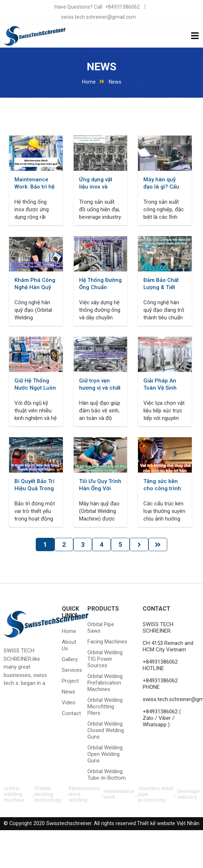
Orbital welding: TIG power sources (105, 659)
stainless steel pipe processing (156, 794)
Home (89, 82)
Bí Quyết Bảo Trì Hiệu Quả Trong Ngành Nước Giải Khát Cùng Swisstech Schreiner (34, 485)
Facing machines (107, 642)
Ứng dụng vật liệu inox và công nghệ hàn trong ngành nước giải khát (98, 183)
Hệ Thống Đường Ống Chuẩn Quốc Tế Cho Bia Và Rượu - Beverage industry (100, 284)
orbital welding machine (14, 794)
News (101, 67)
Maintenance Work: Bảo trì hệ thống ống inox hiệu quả (34, 183)
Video (68, 703)
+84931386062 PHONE (160, 684)
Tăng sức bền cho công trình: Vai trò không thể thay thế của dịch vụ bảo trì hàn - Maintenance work (164, 485)
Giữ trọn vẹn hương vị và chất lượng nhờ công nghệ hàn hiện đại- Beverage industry (100, 384)
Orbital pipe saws (101, 628)
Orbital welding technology (48, 794)
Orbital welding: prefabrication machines (105, 683)
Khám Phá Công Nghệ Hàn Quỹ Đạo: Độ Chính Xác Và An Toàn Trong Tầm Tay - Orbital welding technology (35, 284)
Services (68, 670)
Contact (68, 713)
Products (103, 609)
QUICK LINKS (70, 612)
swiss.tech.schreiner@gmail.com (98, 17)
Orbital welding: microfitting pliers (105, 707)
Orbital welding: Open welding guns (105, 754)
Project (68, 681)
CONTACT (157, 609)
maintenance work (119, 794)
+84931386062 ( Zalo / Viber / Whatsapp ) (162, 718)
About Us (68, 645)
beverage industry (188, 794)
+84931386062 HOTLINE (160, 665)
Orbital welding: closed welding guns (106, 730)
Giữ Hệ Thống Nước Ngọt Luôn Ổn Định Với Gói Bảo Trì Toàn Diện (35, 384)
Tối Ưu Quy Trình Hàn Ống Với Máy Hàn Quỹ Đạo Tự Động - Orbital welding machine (100, 485)
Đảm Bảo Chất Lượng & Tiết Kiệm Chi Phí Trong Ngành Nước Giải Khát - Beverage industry (164, 284)
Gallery (68, 659)
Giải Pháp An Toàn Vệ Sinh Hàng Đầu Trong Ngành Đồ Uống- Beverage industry (165, 384)
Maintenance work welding (84, 794)
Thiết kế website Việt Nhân (168, 823)
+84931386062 (122, 7)
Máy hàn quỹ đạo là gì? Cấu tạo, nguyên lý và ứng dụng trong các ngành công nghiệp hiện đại (165, 183)
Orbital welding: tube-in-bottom (107, 775)
